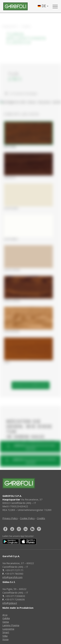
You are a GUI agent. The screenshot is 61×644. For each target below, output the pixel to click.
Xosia (5, 639)
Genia (6, 622)
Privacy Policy (10, 518)
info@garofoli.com (12, 577)
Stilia (5, 636)
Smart (6, 632)
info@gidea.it (10, 603)
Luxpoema (8, 629)
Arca (5, 615)
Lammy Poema (11, 625)
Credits (41, 518)
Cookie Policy (27, 518)
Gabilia (6, 618)
